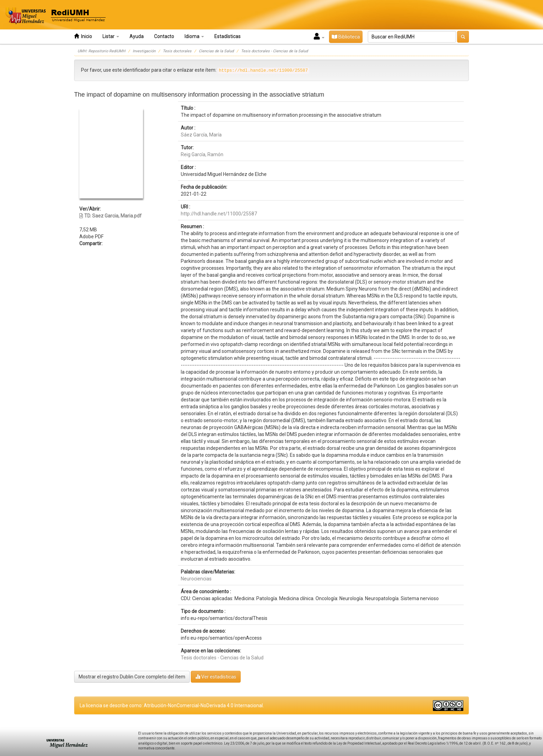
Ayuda (137, 36)
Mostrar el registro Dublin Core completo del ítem (132, 677)
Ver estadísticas (216, 677)
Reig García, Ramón (202, 154)
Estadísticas (228, 36)
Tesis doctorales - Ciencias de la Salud (274, 51)
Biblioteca (346, 37)
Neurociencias (196, 579)
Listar (111, 36)
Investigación (144, 51)
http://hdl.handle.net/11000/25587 (219, 214)
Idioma (194, 36)
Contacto (164, 36)
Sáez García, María (201, 135)
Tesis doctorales (177, 51)
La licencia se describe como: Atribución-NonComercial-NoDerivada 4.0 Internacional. (172, 705)
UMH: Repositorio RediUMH (101, 51)
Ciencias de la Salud (216, 51)
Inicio (83, 36)
